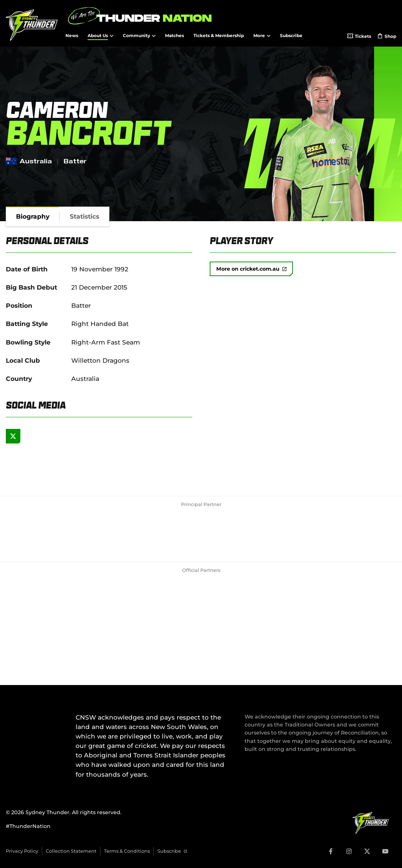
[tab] (33, 216)
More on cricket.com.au (251, 269)
